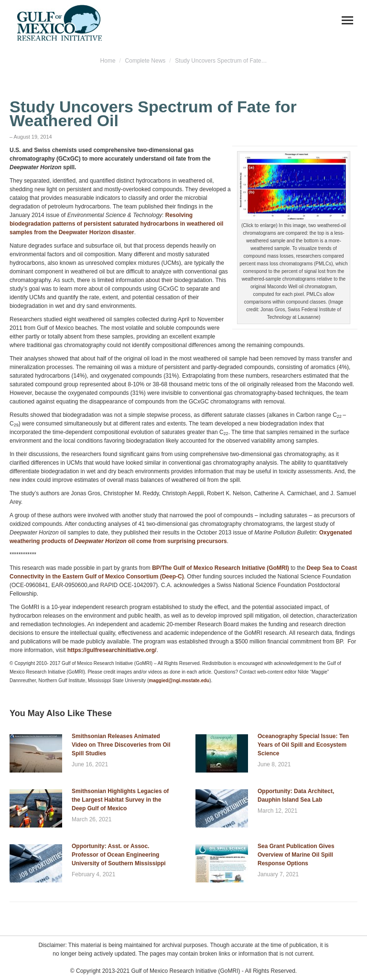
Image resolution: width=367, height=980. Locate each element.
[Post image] (36, 753)
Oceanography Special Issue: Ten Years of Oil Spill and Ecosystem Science (303, 745)
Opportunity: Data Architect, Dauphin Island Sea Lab (296, 795)
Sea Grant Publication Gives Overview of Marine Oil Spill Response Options (296, 855)
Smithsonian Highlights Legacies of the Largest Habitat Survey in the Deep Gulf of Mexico (120, 800)
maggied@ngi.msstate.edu (179, 681)
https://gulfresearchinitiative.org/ (112, 650)
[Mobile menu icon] (347, 20)
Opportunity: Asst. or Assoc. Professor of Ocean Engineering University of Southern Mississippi (119, 855)
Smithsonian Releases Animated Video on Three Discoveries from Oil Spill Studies (121, 745)
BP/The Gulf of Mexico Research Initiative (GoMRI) (221, 568)
